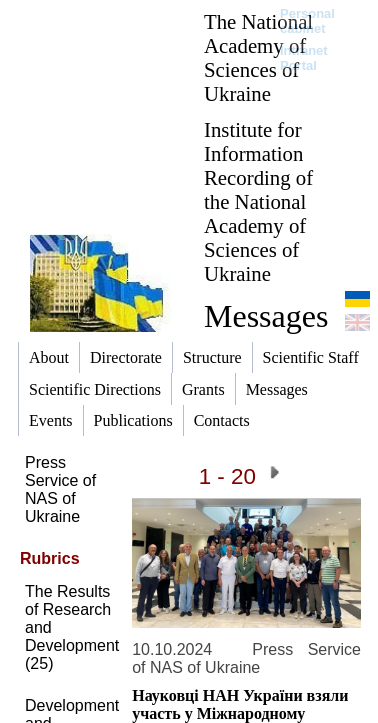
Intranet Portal (304, 58)
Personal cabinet (307, 21)
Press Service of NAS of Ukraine (60, 489)
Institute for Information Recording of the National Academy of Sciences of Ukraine (258, 201)
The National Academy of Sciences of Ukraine (258, 57)
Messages (266, 316)
